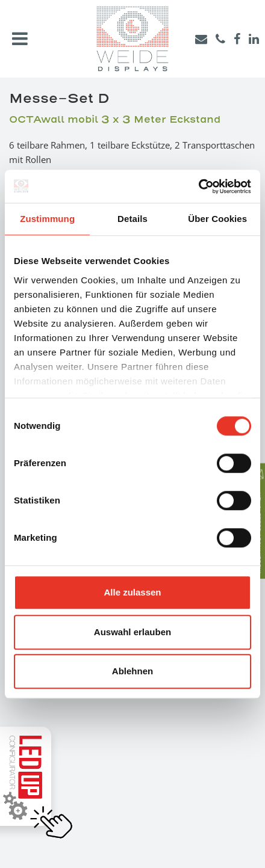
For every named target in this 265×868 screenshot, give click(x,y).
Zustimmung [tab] (47, 219)
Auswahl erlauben (132, 632)
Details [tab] (132, 219)
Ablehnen (132, 671)
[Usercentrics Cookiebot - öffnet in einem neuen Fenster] (198, 186)
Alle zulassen (132, 592)
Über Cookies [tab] (217, 219)
